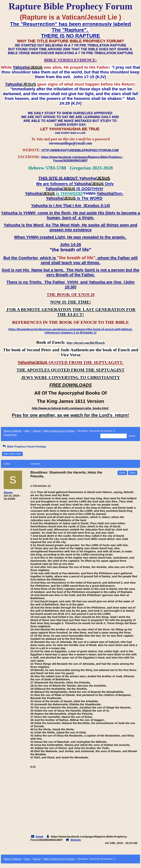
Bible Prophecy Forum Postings (59, 431)
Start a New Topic (12, 454)
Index (27, 431)
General (37, 431)
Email (39, 837)
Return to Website (12, 431)
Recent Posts (10, 435)
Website (76, 840)
